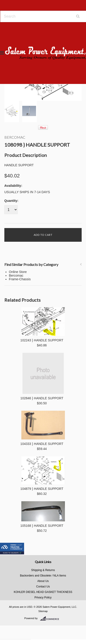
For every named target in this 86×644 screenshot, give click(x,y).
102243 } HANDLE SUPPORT (42, 340)
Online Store (18, 272)
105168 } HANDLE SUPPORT (42, 526)
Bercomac (15, 137)
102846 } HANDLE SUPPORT (42, 398)
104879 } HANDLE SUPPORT (42, 489)
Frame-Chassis (20, 279)
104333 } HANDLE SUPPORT (42, 444)
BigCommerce (51, 618)
